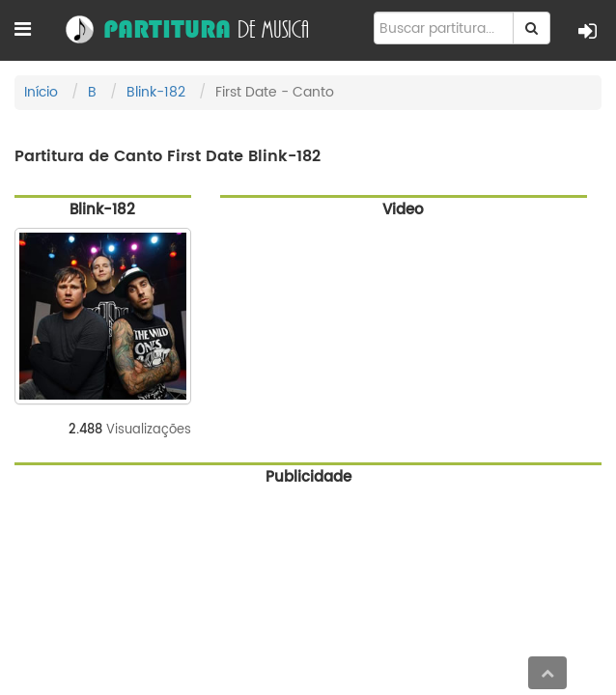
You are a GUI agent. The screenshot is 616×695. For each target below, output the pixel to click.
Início (41, 92)
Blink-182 (156, 92)
